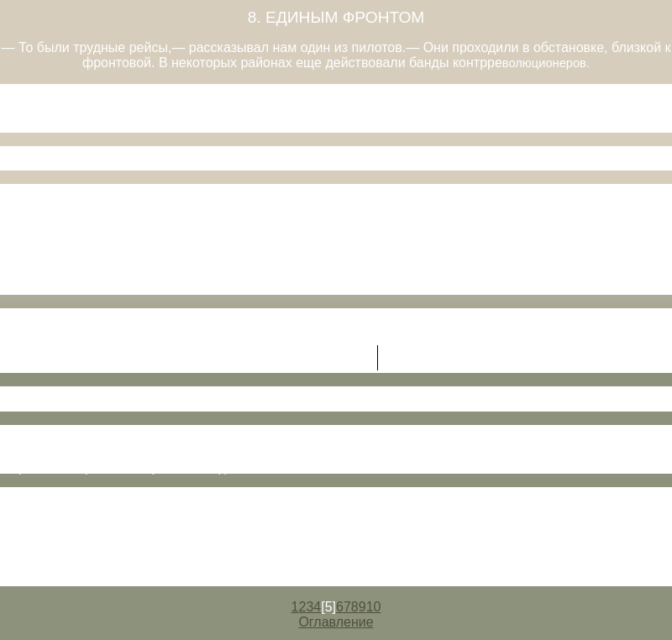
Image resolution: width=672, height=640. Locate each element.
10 (374, 607)
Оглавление (336, 622)
